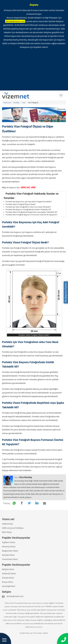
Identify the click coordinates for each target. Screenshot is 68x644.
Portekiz (16, 102)
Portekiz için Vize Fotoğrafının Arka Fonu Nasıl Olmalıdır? (28, 207)
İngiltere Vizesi (9, 542)
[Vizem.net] (17, 95)
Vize (24, 102)
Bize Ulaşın (7, 532)
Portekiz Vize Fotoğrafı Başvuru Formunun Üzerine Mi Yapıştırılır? (31, 215)
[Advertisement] (34, 70)
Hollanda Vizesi (9, 573)
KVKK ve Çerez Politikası (13, 528)
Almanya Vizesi (9, 546)
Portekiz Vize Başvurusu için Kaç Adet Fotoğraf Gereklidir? (29, 202)
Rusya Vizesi (8, 582)
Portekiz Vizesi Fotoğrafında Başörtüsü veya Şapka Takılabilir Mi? (31, 212)
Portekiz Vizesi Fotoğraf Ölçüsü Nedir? (21, 204)
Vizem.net (7, 102)
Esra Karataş (26, 477)
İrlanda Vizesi (8, 578)
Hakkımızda (7, 524)
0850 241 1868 (28, 187)
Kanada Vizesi (8, 555)
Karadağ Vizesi (9, 586)
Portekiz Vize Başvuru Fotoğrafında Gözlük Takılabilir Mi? (28, 210)
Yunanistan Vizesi (10, 559)
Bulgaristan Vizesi (10, 551)
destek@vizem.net (15, 21)
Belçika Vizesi (8, 569)
